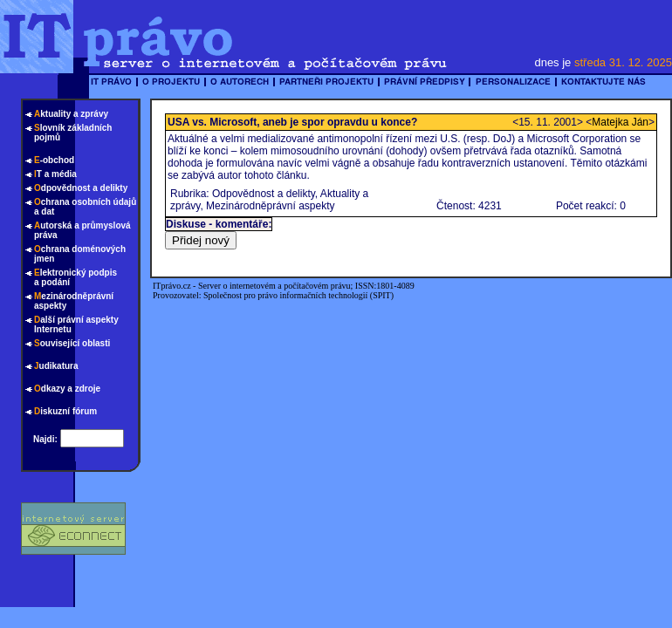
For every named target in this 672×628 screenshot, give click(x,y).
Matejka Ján (620, 122)
